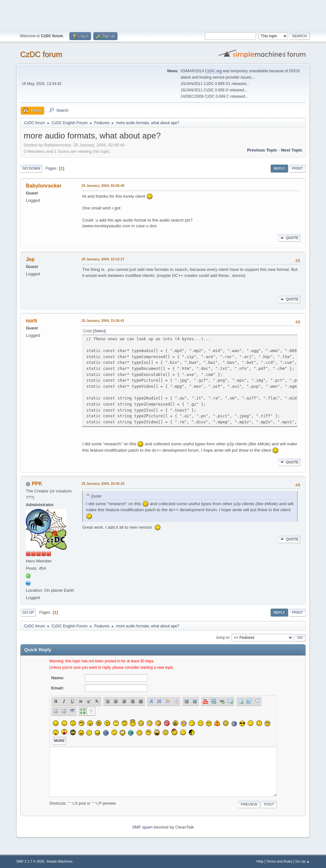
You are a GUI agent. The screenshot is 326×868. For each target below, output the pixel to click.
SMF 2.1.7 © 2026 (30, 861)
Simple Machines (60, 861)
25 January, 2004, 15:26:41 (103, 321)
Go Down (31, 168)
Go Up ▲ (303, 861)
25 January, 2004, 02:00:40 (103, 186)
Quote (289, 238)
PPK (37, 484)
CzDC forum (41, 54)
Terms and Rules (279, 861)
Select (99, 331)
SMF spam (142, 827)
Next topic (292, 150)
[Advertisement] (163, 14)
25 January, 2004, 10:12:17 (103, 259)
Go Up (28, 612)
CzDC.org (213, 71)
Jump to (223, 637)
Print (297, 168)
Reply (279, 168)
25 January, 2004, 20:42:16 (103, 483)
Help (260, 861)
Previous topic (262, 150)
